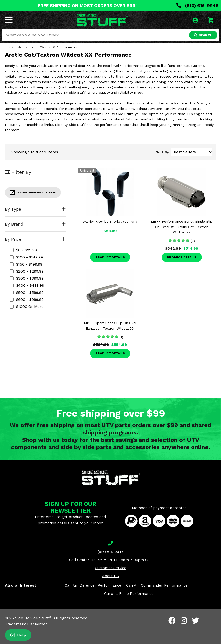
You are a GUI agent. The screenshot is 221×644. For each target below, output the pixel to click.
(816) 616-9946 (198, 5)
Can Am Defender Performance (93, 585)
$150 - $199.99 (26, 264)
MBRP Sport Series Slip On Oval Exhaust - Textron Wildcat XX (110, 326)
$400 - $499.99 (27, 285)
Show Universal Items (33, 193)
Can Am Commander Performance (157, 585)
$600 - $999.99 (27, 299)
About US (110, 576)
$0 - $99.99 (23, 250)
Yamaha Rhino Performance (129, 594)
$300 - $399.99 (27, 278)
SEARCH (203, 35)
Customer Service (111, 568)
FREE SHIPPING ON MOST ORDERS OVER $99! (87, 5)
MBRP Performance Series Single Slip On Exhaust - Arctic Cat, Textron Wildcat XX (182, 227)
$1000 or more (27, 307)
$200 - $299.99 (27, 271)
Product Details (110, 257)
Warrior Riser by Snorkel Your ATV (110, 221)
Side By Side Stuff (33, 618)
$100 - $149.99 (26, 257)
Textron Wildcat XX (42, 47)
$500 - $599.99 (27, 292)
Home (7, 47)
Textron (20, 47)
